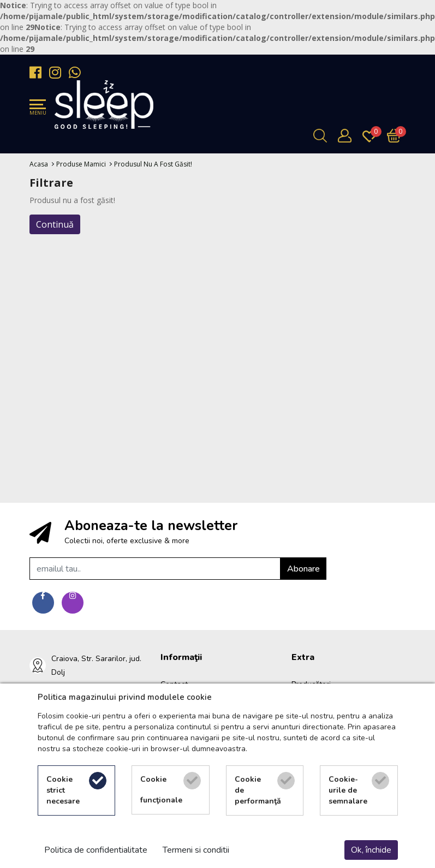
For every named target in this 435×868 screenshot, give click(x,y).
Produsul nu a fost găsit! (153, 164)
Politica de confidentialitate (96, 850)
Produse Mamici (81, 164)
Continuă (55, 224)
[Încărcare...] (397, 136)
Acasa (39, 164)
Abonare (303, 569)
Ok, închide (371, 850)
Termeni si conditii (196, 850)
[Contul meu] (347, 136)
